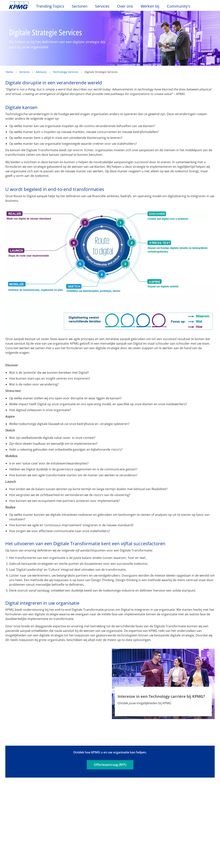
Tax (73, 815)
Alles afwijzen (164, 853)
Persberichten (50, 807)
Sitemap (125, 764)
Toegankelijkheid (96, 764)
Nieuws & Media (53, 787)
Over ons (17, 787)
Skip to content (27, 5)
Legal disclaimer (23, 764)
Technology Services (66, 72)
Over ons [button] (125, 6)
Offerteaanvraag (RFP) (110, 742)
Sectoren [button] (80, 6)
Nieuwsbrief (48, 800)
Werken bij (152, 6)
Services (24, 72)
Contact (15, 794)
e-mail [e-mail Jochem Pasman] (57, 708)
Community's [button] (179, 6)
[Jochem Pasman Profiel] (57, 672)
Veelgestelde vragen (26, 770)
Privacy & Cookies (59, 764)
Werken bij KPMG (22, 807)
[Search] (199, 7)
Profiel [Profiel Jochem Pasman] (43, 708)
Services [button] (102, 6)
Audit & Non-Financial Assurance (79, 798)
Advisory (41, 72)
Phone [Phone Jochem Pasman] (72, 708)
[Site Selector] (208, 7)
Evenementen (50, 794)
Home (9, 72)
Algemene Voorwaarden (70, 770)
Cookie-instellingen (164, 843)
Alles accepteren (164, 863)
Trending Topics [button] (50, 6)
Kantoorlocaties (21, 800)
